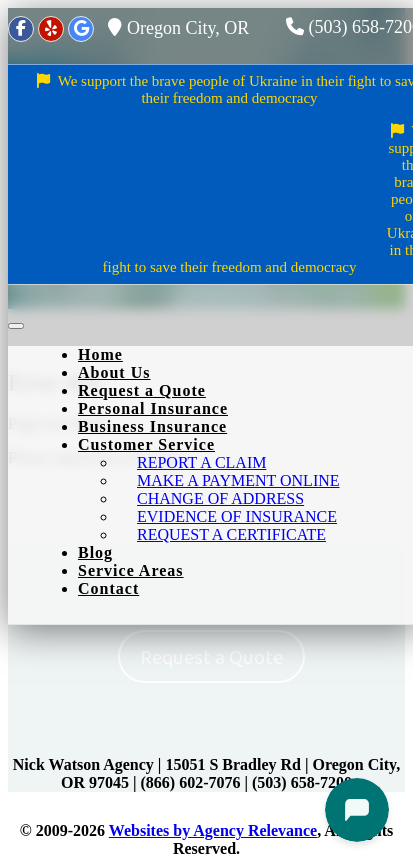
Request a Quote (211, 658)
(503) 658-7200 (302, 782)
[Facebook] (21, 29)
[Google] (81, 29)
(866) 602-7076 (191, 782)
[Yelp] (51, 29)
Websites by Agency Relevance (213, 830)
